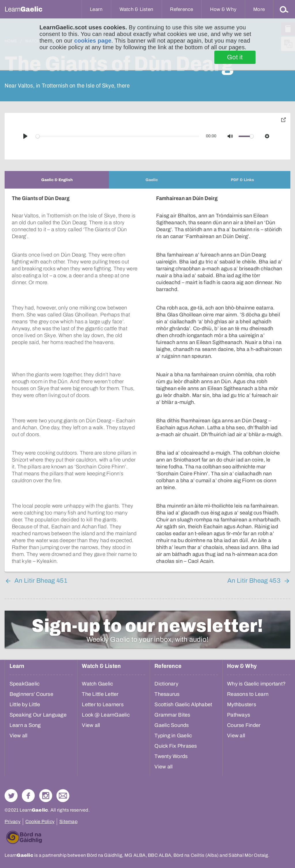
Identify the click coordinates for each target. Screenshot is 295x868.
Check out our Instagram (46, 796)
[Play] (25, 136)
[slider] (118, 136)
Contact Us (63, 796)
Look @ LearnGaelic (106, 715)
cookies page (93, 41)
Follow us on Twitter (11, 796)
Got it (235, 57)
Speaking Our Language (38, 715)
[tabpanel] (147, 380)
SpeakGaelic (25, 684)
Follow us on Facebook (28, 796)
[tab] (57, 180)
